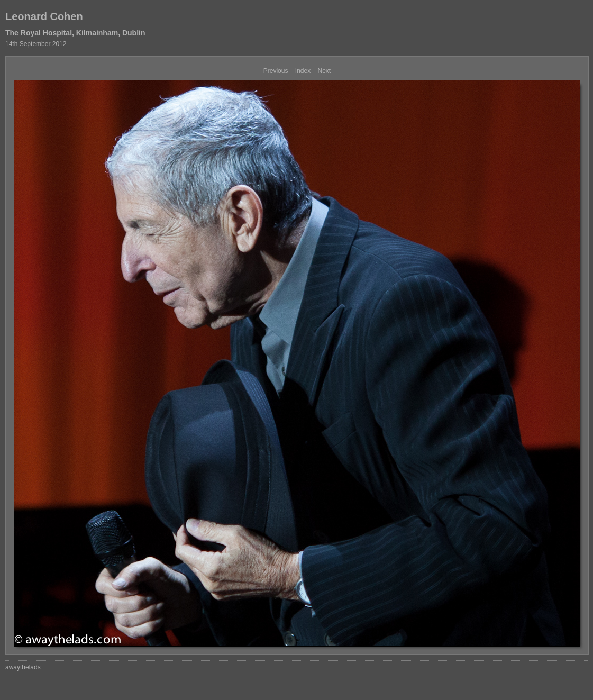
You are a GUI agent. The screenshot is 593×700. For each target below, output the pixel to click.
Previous (276, 71)
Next (325, 71)
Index (303, 71)
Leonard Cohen (44, 16)
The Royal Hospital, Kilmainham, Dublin (75, 33)
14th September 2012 (36, 44)
